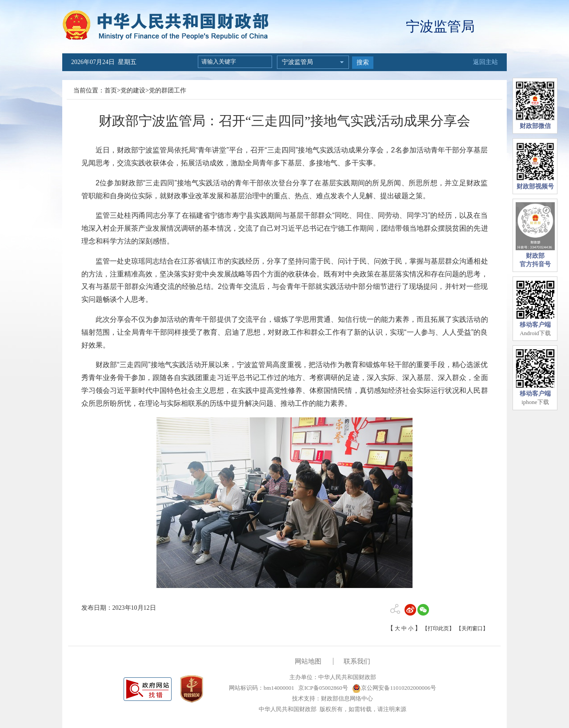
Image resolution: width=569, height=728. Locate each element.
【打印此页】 (438, 628)
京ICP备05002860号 (322, 688)
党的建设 (133, 90)
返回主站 (485, 62)
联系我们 (357, 661)
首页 (111, 90)
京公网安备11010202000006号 (394, 688)
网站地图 (308, 661)
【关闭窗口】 (472, 628)
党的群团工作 (168, 90)
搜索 (363, 62)
